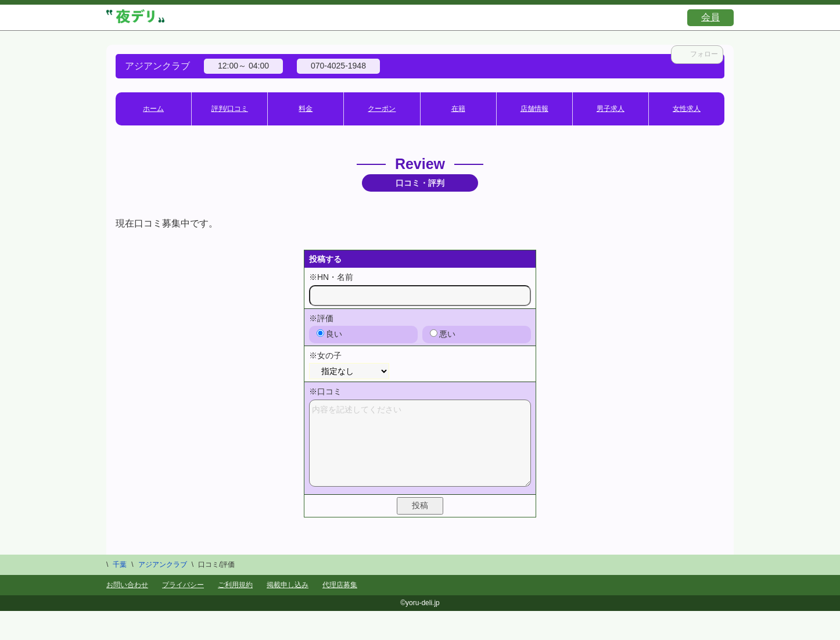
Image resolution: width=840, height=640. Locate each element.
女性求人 (687, 109)
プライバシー (183, 585)
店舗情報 (534, 109)
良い (329, 334)
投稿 (420, 505)
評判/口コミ (230, 109)
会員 (710, 17)
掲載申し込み (288, 585)
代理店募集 (340, 585)
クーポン (382, 109)
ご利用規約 (235, 585)
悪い (443, 334)
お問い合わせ (127, 585)
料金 (306, 109)
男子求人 (611, 109)
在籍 (458, 109)
